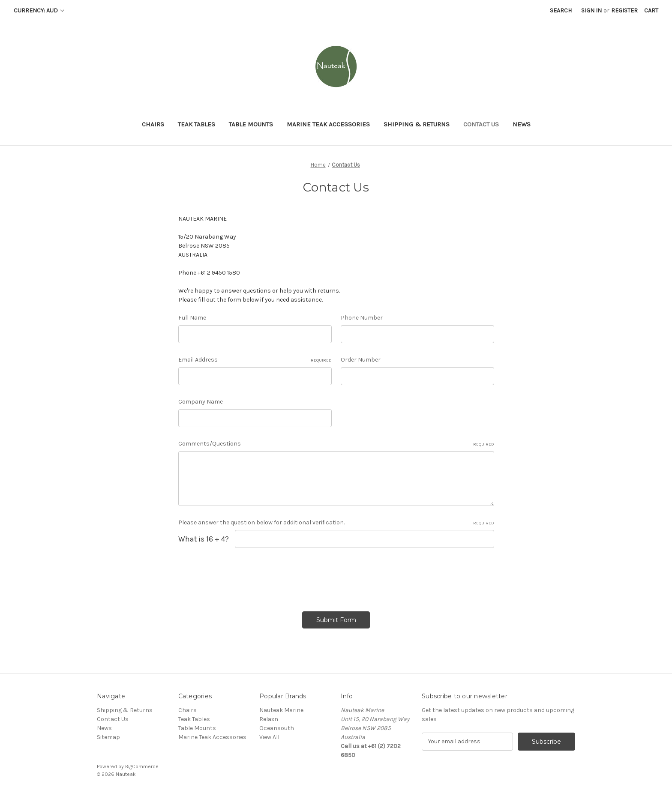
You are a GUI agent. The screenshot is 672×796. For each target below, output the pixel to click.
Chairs (153, 124)
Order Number (361, 360)
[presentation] (243, 577)
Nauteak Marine (281, 710)
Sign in (591, 10)
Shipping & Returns (417, 124)
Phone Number (362, 318)
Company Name (201, 402)
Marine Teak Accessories (328, 124)
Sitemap (108, 737)
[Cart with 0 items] (651, 10)
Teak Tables (196, 124)
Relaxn (269, 719)
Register (624, 10)
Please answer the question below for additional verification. (336, 523)
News (522, 124)
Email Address (255, 360)
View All (269, 737)
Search (561, 10)
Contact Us (481, 124)
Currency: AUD (39, 10)
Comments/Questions (336, 444)
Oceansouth (277, 728)
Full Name (192, 318)
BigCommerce (142, 766)
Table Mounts (251, 124)
